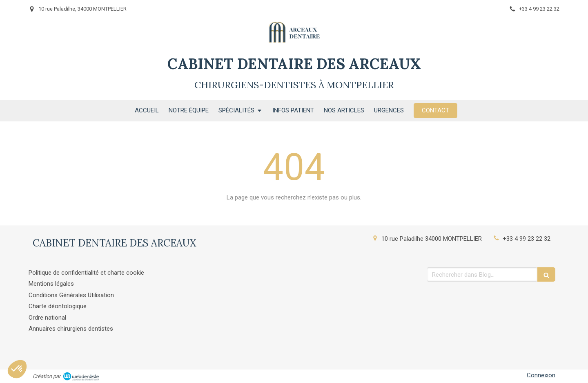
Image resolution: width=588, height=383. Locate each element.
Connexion (541, 375)
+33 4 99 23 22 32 (527, 239)
